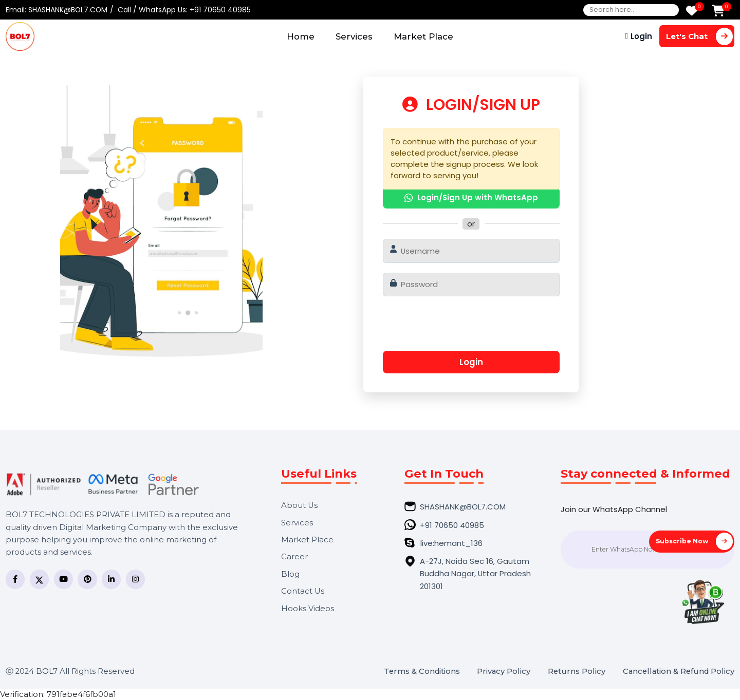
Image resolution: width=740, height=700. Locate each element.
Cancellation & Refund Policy (679, 671)
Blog (290, 574)
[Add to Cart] (718, 12)
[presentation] (469, 328)
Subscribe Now (694, 541)
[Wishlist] (692, 12)
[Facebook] (15, 579)
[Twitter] (39, 579)
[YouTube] (63, 579)
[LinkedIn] (111, 579)
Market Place (423, 36)
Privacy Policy (504, 671)
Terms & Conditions (422, 671)
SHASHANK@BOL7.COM (68, 10)
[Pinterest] (87, 579)
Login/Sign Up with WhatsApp (471, 197)
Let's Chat (699, 36)
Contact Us (303, 591)
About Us (299, 506)
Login (641, 36)
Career (294, 557)
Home (301, 36)
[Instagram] (135, 579)
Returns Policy (577, 671)
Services (354, 36)
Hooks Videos (308, 609)
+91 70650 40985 (220, 10)
